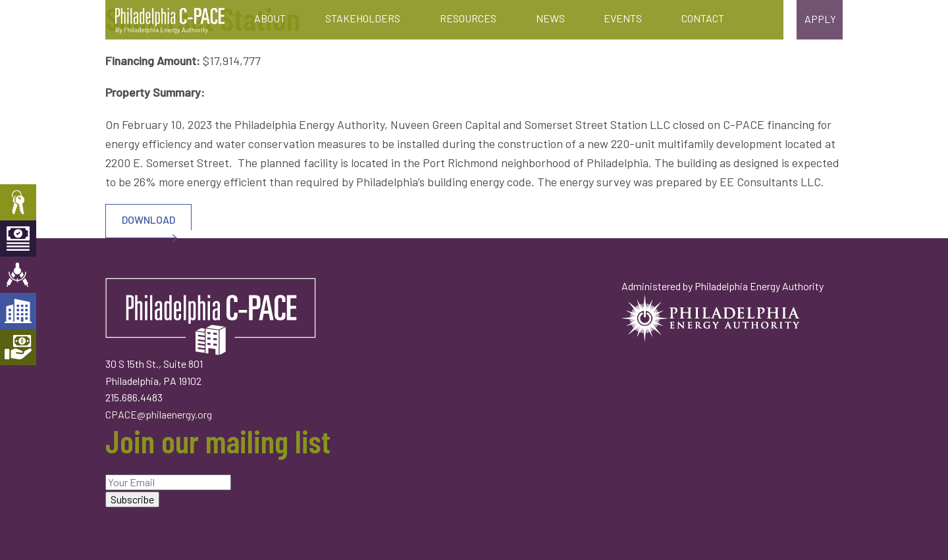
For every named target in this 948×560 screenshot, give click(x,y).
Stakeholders (363, 18)
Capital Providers (18, 239)
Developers (18, 311)
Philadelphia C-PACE (170, 21)
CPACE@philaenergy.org (159, 414)
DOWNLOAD (142, 226)
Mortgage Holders (18, 347)
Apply (820, 19)
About (270, 18)
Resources (468, 18)
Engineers (18, 275)
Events (623, 18)
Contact (703, 18)
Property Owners (18, 202)
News (550, 18)
